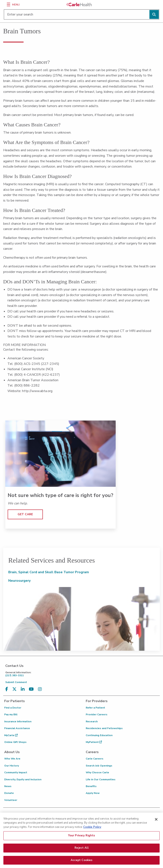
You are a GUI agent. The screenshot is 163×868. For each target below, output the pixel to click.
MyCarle (11, 735)
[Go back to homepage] (79, 4)
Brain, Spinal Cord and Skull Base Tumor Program (49, 572)
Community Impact (16, 772)
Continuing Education (99, 735)
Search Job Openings (99, 766)
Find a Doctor (13, 708)
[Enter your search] (81, 14)
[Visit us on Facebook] (7, 689)
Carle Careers (95, 759)
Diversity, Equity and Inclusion (23, 779)
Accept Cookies (82, 862)
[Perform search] (154, 14)
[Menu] (8, 4)
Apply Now (93, 793)
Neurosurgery (19, 581)
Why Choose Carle (97, 772)
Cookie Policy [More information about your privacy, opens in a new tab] (92, 829)
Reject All (81, 850)
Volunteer (11, 800)
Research (92, 721)
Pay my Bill (11, 714)
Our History (12, 766)
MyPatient (94, 742)
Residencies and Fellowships (104, 728)
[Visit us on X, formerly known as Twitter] (14, 689)
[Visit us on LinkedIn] (23, 689)
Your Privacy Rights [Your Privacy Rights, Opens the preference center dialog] (81, 837)
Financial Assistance (17, 728)
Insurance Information (18, 721)
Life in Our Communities (101, 779)
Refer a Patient (95, 708)
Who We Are (12, 759)
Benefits (91, 786)
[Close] (156, 821)
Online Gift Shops (15, 742)
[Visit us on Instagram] (40, 689)
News (8, 786)
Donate (9, 793)
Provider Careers (97, 714)
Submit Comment (16, 682)
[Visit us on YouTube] (31, 689)
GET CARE (25, 514)
